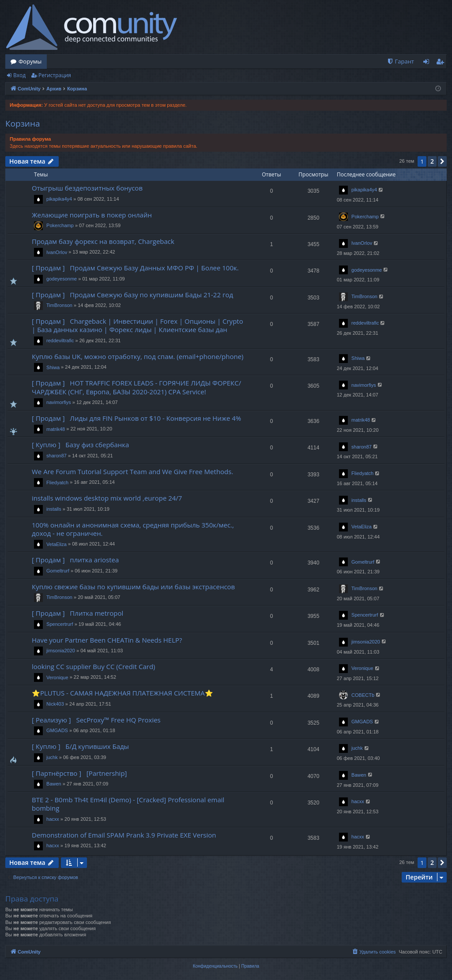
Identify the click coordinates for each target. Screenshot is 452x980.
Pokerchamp (60, 225)
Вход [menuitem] (428, 63)
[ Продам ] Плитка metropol (77, 613)
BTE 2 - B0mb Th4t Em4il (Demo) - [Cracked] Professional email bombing (128, 804)
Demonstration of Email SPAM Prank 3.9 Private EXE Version (124, 835)
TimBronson (59, 305)
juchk (52, 757)
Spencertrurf (60, 624)
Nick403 (55, 704)
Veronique (57, 677)
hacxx (53, 819)
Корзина (23, 123)
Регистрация (55, 75)
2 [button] (432, 161)
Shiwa (53, 367)
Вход (19, 75)
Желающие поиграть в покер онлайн (92, 215)
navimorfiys (59, 402)
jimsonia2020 (61, 651)
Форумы (30, 61)
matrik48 (56, 429)
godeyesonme (62, 279)
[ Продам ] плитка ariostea (75, 560)
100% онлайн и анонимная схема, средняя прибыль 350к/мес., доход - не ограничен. (133, 529)
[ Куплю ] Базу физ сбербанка (80, 445)
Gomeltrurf (58, 571)
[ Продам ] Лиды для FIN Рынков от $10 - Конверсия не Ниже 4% (136, 418)
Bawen (54, 784)
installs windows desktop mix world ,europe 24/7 (107, 498)
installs (54, 509)
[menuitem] (400, 62)
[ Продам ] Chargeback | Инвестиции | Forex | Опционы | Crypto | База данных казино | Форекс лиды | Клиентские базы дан (137, 325)
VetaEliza (56, 544)
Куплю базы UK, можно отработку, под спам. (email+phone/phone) (138, 356)
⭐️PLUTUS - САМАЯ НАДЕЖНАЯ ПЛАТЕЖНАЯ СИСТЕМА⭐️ (122, 693)
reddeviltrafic (60, 340)
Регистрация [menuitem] (442, 63)
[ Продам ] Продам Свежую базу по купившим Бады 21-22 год (132, 295)
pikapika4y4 (59, 199)
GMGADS (57, 730)
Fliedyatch (57, 483)
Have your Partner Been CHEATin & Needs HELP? (107, 640)
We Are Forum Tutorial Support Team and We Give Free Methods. (132, 471)
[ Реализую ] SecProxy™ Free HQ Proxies (96, 720)
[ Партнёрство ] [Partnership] (81, 773)
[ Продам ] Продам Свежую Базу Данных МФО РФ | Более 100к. (135, 268)
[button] (442, 161)
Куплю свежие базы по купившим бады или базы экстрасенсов (133, 587)
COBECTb (363, 695)
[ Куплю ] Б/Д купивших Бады (80, 746)
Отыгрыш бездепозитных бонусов (87, 188)
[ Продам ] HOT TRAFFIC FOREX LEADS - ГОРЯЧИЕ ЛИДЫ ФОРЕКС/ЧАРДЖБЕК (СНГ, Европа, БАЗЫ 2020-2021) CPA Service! (136, 387)
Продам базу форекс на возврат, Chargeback (103, 241)
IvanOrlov (57, 252)
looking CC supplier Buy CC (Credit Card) (94, 666)
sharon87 (56, 456)
